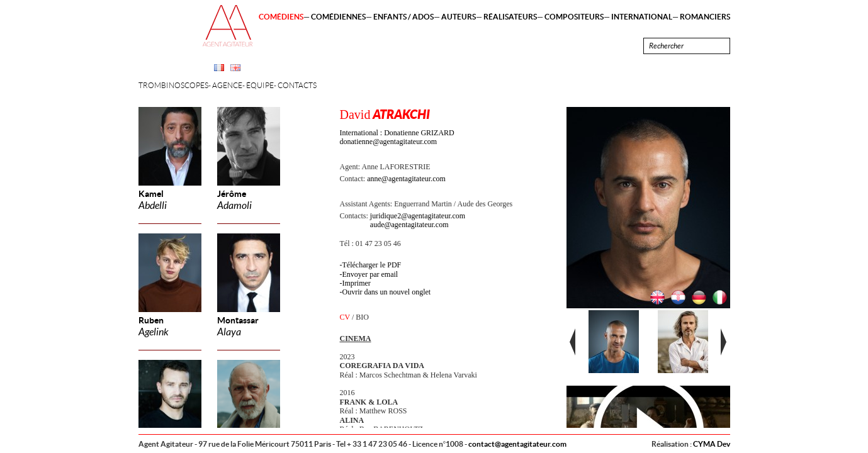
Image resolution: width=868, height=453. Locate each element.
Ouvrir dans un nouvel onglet (387, 292)
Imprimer (357, 283)
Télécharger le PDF (372, 265)
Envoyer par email (370, 274)
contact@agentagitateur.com (517, 444)
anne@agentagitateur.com (406, 179)
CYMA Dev (712, 444)
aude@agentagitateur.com (409, 225)
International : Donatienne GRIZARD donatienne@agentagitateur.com (397, 137)
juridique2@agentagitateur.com (418, 216)
